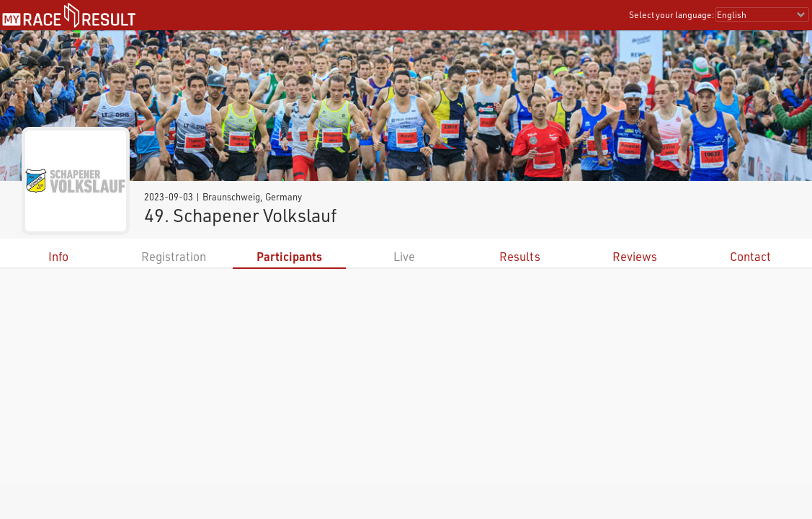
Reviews (635, 256)
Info (58, 256)
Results (520, 256)
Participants (289, 256)
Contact (750, 256)
